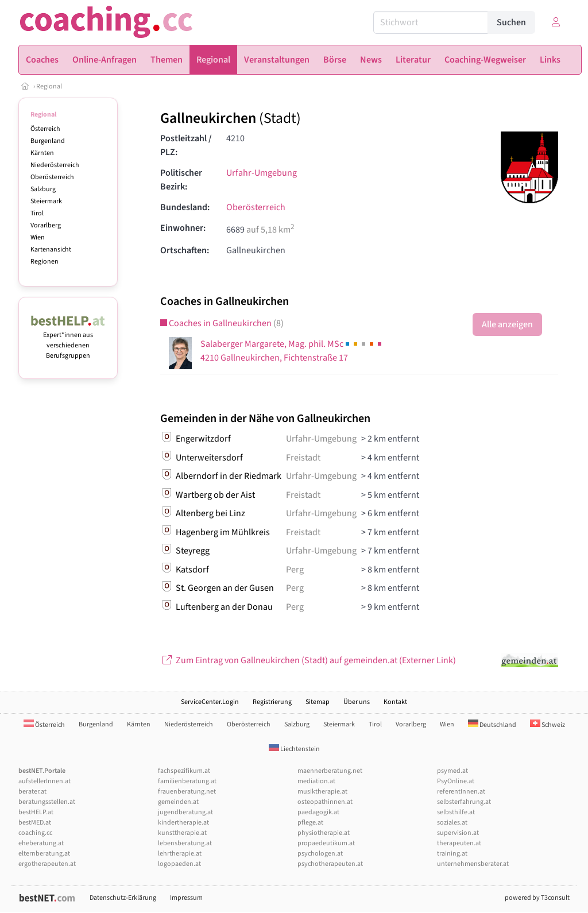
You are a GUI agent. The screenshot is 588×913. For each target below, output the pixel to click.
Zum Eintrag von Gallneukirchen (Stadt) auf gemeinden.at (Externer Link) (308, 660)
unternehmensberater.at (473, 864)
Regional (49, 86)
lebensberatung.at (185, 843)
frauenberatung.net (187, 792)
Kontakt (395, 702)
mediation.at (316, 781)
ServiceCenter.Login (210, 702)
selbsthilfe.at (456, 812)
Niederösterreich (55, 165)
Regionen (45, 262)
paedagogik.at (318, 812)
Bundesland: (185, 207)
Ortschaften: (185, 250)
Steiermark (46, 201)
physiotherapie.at (324, 833)
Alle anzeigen (507, 324)
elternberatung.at (44, 854)
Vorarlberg (46, 225)
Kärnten (42, 153)
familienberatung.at (187, 781)
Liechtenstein (294, 749)
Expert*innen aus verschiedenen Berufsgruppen (68, 340)
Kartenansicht (51, 249)
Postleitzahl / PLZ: (186, 145)
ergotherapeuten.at (47, 864)
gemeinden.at (178, 802)
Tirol (37, 213)
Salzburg (43, 189)
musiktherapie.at (322, 792)
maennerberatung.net (330, 771)
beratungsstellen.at (47, 802)
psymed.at (452, 771)
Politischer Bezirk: (181, 180)
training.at (452, 854)
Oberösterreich (52, 177)
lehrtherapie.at (180, 854)
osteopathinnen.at (325, 802)
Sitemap (318, 702)
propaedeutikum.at (326, 843)
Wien (38, 237)
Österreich (45, 129)
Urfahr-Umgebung (262, 173)
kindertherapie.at (183, 823)
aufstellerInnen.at (45, 781)
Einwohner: (183, 228)
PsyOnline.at (456, 781)
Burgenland (48, 141)
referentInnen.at (461, 792)
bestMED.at (35, 823)
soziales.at (452, 823)
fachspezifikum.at (184, 771)
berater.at (32, 792)
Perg (295, 570)
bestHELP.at (36, 812)
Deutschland (492, 725)
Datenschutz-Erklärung (123, 898)
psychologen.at (320, 854)
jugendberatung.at (185, 812)
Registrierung (272, 702)
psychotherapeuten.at (330, 864)
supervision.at (458, 833)
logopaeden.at (179, 864)
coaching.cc (35, 833)
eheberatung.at (41, 843)
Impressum (186, 898)
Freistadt (303, 458)
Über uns (357, 702)
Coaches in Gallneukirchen (222, 323)
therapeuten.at (459, 843)
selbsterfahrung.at (464, 802)
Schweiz (548, 725)
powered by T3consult (537, 898)
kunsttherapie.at (182, 833)
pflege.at (310, 823)
